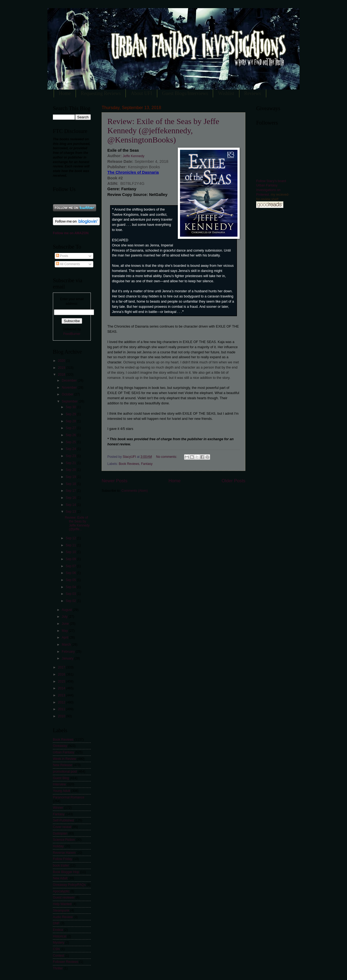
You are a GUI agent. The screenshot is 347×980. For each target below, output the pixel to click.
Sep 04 (71, 587)
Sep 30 (71, 407)
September (70, 401)
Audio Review (63, 917)
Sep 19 (71, 477)
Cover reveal (62, 827)
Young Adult (61, 791)
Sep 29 (71, 414)
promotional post (65, 772)
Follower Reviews (66, 962)
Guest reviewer (64, 897)
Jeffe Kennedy (133, 156)
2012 (62, 702)
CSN (56, 949)
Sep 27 (71, 428)
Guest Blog (61, 778)
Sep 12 (71, 538)
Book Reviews (129, 464)
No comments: (167, 457)
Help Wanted (62, 904)
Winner (58, 808)
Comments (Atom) (135, 491)
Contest (58, 956)
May (65, 631)
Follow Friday (62, 859)
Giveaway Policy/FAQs (69, 885)
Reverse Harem (64, 853)
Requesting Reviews (101, 93)
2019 (62, 368)
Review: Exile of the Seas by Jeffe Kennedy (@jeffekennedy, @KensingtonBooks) (163, 130)
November (70, 388)
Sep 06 (71, 573)
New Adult (60, 878)
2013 (62, 695)
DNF (56, 923)
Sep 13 (71, 512)
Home (65, 93)
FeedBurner (72, 334)
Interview (59, 784)
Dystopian (60, 833)
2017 (62, 667)
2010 (62, 716)
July (65, 617)
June (66, 624)
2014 (62, 688)
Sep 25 (71, 442)
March (67, 645)
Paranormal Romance (69, 797)
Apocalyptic (61, 891)
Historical (60, 936)
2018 (62, 375)
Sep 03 (71, 594)
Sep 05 (71, 580)
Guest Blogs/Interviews (185, 93)
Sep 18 (71, 484)
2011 (62, 709)
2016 (62, 674)
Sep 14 (71, 505)
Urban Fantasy (63, 752)
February (69, 652)
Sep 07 (71, 566)
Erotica (58, 930)
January (68, 658)
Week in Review (64, 759)
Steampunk (61, 911)
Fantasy (147, 464)
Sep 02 (71, 601)
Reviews (253, 93)
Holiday (58, 846)
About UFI (141, 93)
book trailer (61, 865)
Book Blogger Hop (66, 872)
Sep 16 (71, 498)
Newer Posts (115, 481)
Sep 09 (71, 559)
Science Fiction (64, 840)
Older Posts (234, 481)
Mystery (59, 943)
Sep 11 (71, 545)
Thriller (58, 968)
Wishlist (226, 93)
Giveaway (60, 746)
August (67, 610)
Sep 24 (71, 449)
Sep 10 (71, 552)
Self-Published (63, 820)
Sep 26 (71, 435)
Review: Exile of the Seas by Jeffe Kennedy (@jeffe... (77, 523)
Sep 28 (71, 421)
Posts (62, 256)
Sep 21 (71, 463)
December (70, 380)
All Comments (68, 264)
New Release (62, 765)
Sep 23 (71, 456)
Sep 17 (71, 491)
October (68, 394)
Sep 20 (71, 470)
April (65, 638)
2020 (62, 361)
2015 (62, 681)
